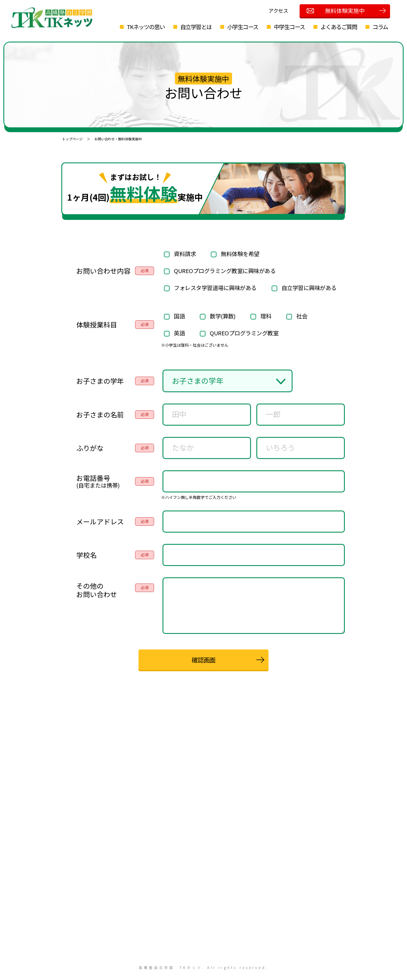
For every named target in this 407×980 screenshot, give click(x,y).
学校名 (86, 555)
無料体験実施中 (345, 11)
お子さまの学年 (100, 381)
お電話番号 (98, 481)
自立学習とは (198, 27)
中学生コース (291, 27)
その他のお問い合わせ (97, 590)
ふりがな (90, 448)
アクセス (278, 11)
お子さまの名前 (100, 415)
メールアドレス (100, 522)
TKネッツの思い (148, 27)
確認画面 (203, 660)
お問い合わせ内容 (103, 271)
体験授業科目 (97, 325)
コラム (383, 27)
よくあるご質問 (341, 27)
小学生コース (245, 27)
